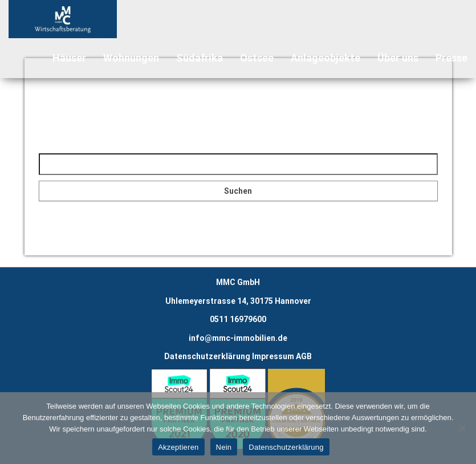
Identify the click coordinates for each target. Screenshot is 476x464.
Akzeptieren (178, 447)
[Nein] (462, 428)
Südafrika (200, 58)
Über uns (398, 58)
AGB (304, 356)
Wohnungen (131, 58)
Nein (224, 447)
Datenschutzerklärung (207, 356)
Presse (451, 58)
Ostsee (257, 58)
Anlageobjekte (326, 58)
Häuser (69, 58)
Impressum (273, 356)
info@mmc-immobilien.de (238, 338)
